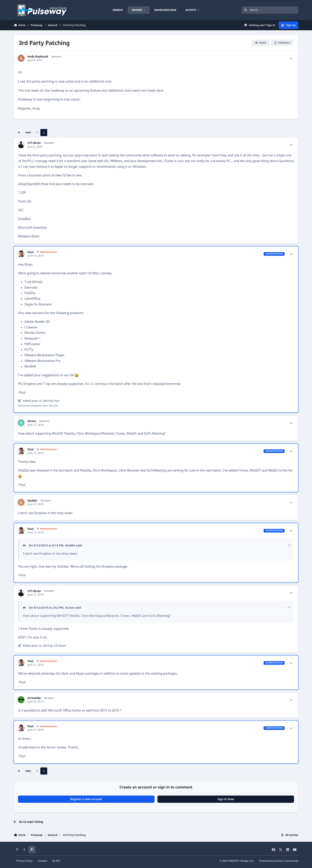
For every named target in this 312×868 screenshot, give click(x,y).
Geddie (32, 501)
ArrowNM (34, 698)
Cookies (42, 861)
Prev (28, 133)
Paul (30, 252)
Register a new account (86, 799)
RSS (56, 861)
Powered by (279, 861)
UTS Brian (34, 143)
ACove (32, 421)
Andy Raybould (38, 57)
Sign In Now (226, 799)
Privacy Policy (25, 861)
